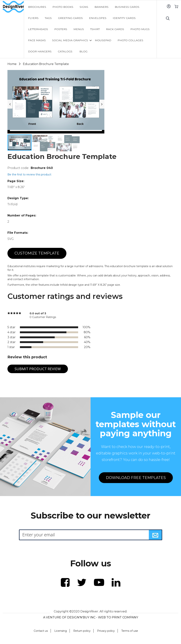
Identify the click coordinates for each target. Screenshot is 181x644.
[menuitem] (37, 7)
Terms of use (130, 631)
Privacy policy (106, 631)
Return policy (82, 631)
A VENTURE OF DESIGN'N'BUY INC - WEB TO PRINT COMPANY (91, 617)
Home (12, 64)
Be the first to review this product (29, 175)
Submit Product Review (38, 369)
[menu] (90, 29)
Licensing (61, 631)
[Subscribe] (155, 535)
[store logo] (13, 7)
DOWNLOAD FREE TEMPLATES (136, 478)
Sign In (169, 6)
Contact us (41, 631)
